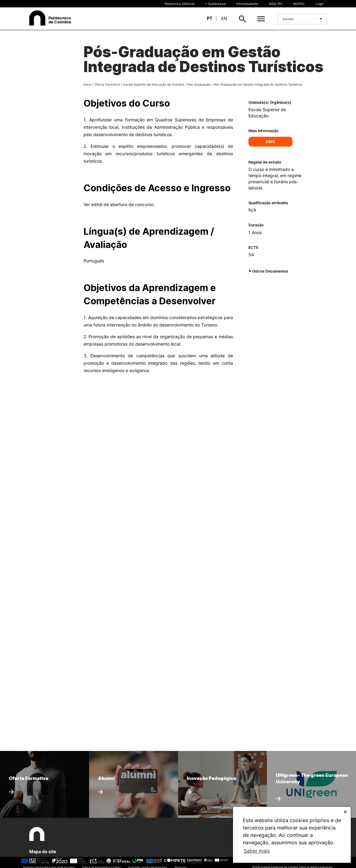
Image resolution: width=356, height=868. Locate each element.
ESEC (270, 142)
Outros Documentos (270, 271)
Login (320, 4)
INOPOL (299, 4)
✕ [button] (345, 812)
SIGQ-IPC (276, 4)
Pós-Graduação (199, 84)
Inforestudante (247, 4)
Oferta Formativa (107, 84)
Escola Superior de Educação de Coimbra (154, 84)
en (224, 18)
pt (210, 18)
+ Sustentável (215, 4)
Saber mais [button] (257, 851)
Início (87, 84)
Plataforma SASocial (180, 4)
